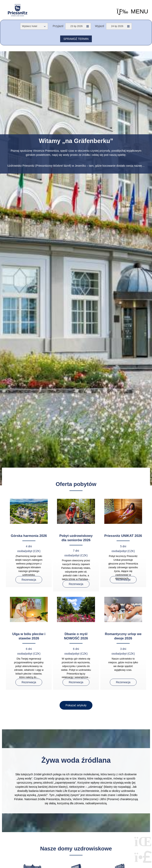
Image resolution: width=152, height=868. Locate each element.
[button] (132, 11)
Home (18, 10)
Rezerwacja (29, 580)
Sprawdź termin (76, 39)
